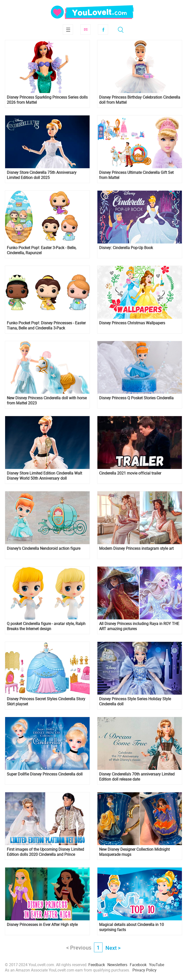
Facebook (103, 29)
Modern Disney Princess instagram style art (136, 548)
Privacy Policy (145, 970)
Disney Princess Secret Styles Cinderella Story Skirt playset (46, 701)
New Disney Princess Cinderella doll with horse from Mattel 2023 (47, 401)
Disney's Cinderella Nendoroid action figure (44, 548)
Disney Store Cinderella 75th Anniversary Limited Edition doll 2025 (42, 175)
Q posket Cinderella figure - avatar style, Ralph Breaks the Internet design (46, 626)
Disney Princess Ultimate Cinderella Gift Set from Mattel (136, 175)
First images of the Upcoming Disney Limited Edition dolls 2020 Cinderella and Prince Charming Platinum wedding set (45, 852)
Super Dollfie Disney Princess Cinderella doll (45, 774)
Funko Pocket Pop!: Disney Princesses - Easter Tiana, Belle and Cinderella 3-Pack (46, 326)
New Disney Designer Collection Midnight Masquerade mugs (134, 852)
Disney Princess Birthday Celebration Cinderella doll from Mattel (140, 100)
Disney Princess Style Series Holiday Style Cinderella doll (135, 701)
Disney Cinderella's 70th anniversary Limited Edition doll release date (137, 777)
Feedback (97, 965)
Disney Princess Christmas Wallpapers (132, 323)
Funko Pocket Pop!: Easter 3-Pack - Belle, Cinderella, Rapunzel (42, 250)
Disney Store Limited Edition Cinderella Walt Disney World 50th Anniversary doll (44, 476)
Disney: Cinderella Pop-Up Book (126, 248)
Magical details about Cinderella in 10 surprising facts (131, 927)
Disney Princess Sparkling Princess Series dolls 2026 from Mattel (47, 100)
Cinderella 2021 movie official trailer (130, 473)
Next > (113, 948)
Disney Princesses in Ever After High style (42, 925)
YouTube (157, 965)
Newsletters (117, 965)
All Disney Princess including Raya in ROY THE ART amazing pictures (139, 626)
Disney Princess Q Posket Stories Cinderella (136, 398)
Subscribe (85, 29)
